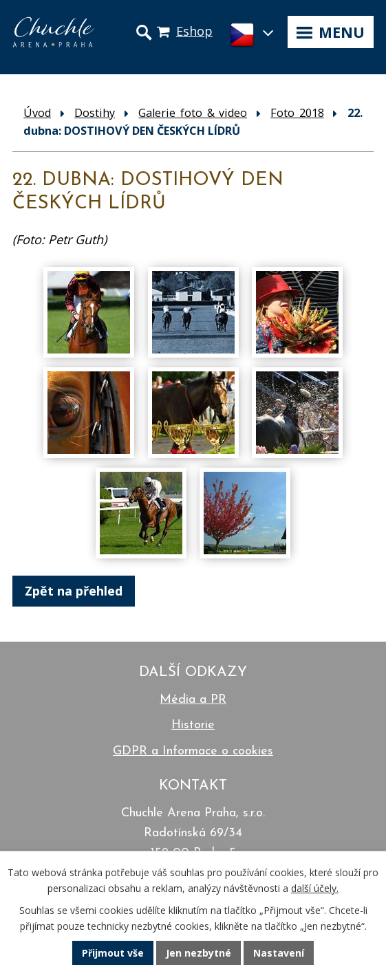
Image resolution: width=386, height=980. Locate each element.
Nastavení (279, 953)
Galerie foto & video (193, 113)
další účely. (315, 888)
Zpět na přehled (74, 591)
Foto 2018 (297, 113)
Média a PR (193, 700)
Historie (193, 725)
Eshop (194, 31)
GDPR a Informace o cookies (193, 751)
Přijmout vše (113, 953)
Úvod (37, 113)
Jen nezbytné (199, 953)
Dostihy (95, 113)
